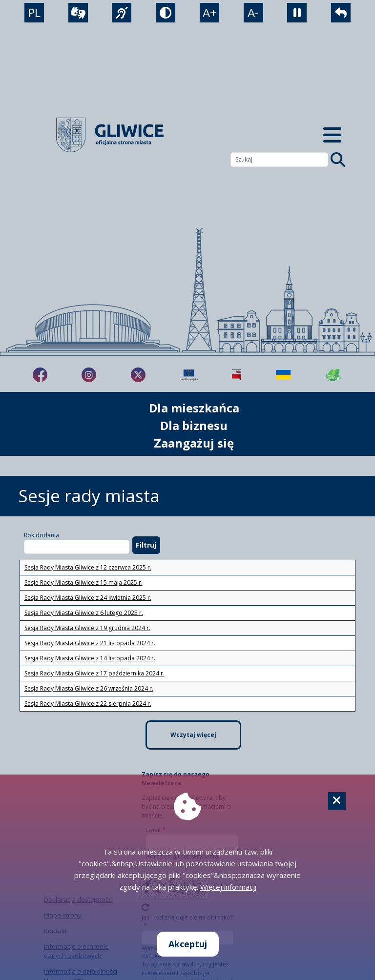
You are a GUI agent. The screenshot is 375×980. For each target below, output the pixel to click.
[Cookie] (337, 801)
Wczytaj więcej (193, 735)
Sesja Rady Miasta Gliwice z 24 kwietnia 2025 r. (88, 598)
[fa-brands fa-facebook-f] (40, 375)
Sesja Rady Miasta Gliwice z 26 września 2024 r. (89, 688)
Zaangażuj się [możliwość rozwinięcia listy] (194, 443)
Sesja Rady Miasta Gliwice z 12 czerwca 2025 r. (88, 567)
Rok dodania (42, 535)
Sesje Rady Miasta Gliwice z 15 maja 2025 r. (83, 582)
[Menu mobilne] (332, 135)
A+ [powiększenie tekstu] (209, 12)
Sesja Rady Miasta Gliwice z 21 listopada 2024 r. (90, 643)
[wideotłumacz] (78, 13)
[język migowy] (122, 13)
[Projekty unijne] (189, 375)
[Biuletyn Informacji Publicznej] (237, 375)
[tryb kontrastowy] (166, 13)
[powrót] (341, 13)
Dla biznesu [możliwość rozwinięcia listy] (194, 425)
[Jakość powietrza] (333, 375)
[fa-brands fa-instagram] (89, 375)
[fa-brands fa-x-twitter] (138, 375)
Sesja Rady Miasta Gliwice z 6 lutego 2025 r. (84, 613)
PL (34, 12)
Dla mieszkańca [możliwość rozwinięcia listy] (194, 408)
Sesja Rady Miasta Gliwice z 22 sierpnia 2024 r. (88, 704)
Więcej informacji (228, 887)
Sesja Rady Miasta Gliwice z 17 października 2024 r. (94, 673)
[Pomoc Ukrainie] (283, 375)
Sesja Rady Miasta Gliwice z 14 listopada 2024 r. (90, 658)
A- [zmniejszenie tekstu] (253, 12)
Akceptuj (188, 944)
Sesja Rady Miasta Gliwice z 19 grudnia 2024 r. (87, 628)
